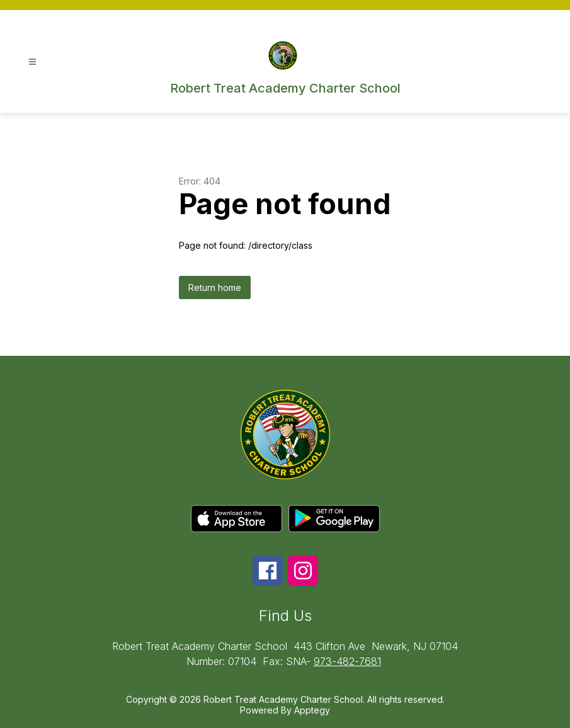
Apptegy (312, 710)
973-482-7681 (347, 661)
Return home (215, 287)
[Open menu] (32, 62)
